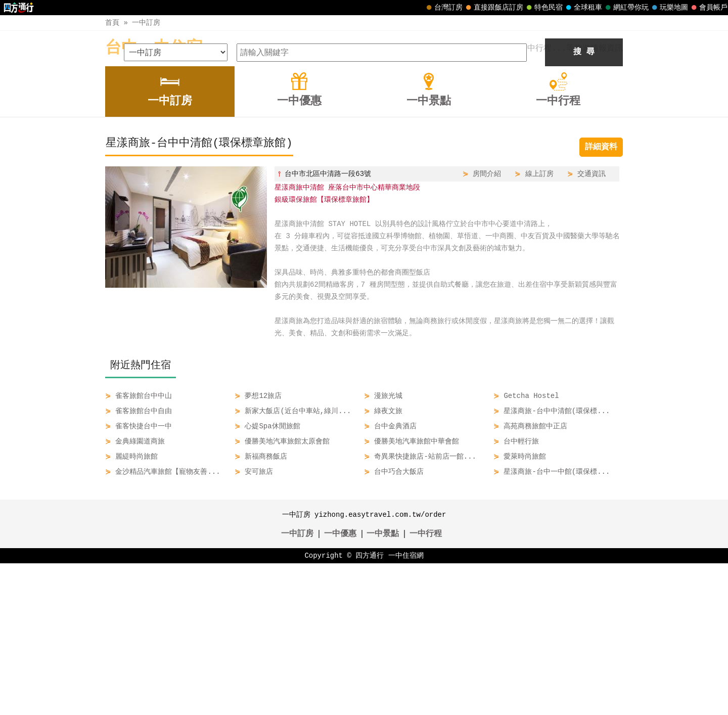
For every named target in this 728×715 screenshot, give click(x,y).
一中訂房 (146, 23)
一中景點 (383, 686)
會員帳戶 (708, 8)
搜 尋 (584, 204)
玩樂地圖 (669, 8)
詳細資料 (601, 299)
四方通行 (370, 707)
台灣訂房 (443, 8)
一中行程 (426, 686)
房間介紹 (487, 325)
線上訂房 (539, 325)
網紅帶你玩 (626, 8)
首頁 (112, 23)
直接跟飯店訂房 (493, 8)
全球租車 (583, 8)
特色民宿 (543, 8)
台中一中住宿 (154, 48)
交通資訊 (591, 325)
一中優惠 (340, 686)
